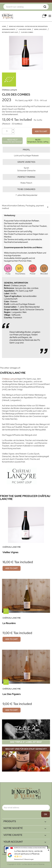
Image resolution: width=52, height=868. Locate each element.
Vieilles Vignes (10, 552)
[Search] (26, 7)
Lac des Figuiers (12, 694)
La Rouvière (9, 623)
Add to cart (41, 131)
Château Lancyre (9, 90)
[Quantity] (7, 131)
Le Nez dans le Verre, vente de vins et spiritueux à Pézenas (28, 852)
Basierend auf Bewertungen (24, 859)
